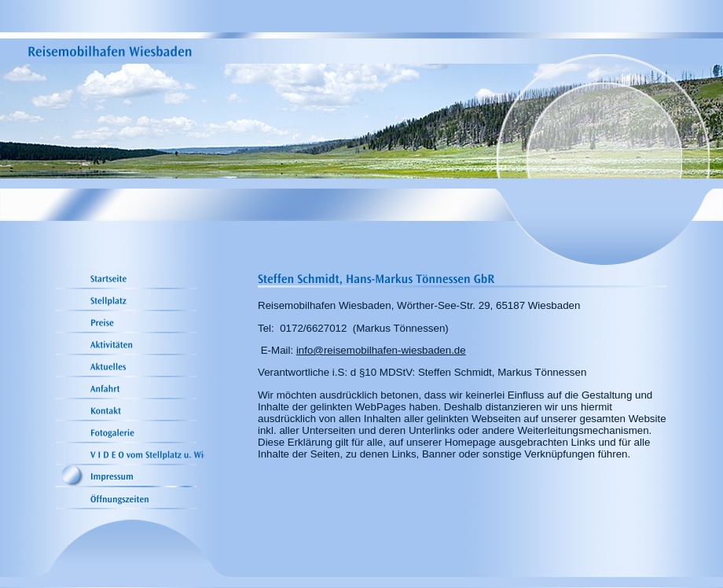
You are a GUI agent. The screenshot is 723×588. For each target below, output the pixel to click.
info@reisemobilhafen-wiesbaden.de (381, 350)
